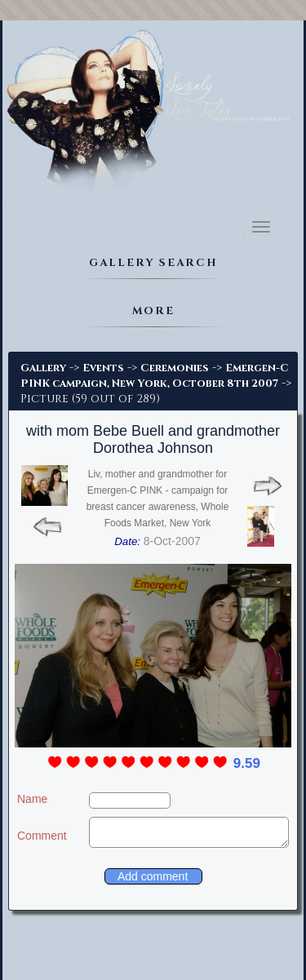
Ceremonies (175, 368)
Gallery (43, 368)
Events (103, 368)
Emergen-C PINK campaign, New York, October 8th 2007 (155, 376)
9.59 (247, 763)
